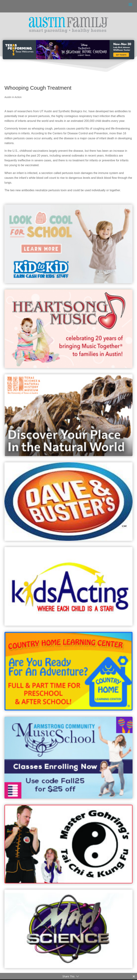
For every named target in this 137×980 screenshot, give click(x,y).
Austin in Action (13, 97)
